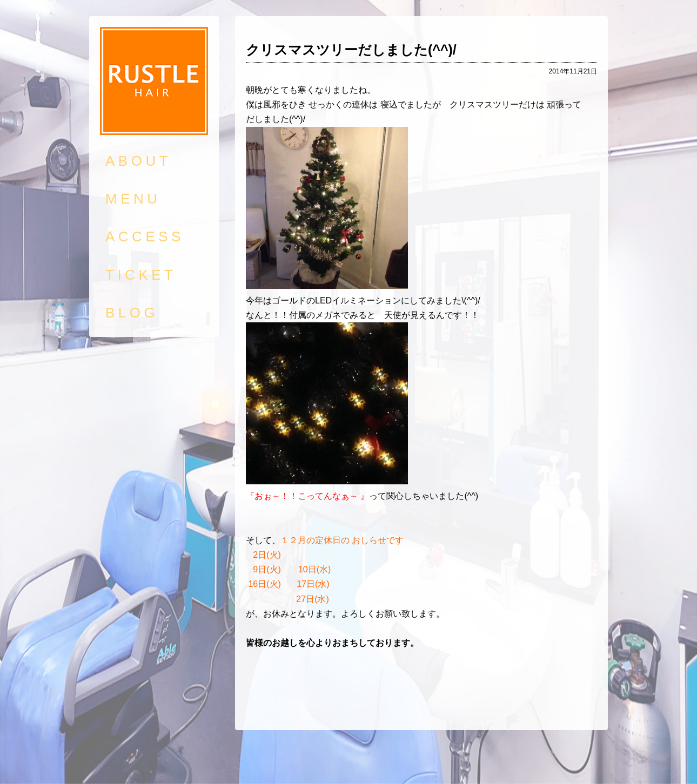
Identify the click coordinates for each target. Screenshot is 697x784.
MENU (133, 199)
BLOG (132, 313)
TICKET (141, 275)
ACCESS (145, 236)
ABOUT (138, 161)
